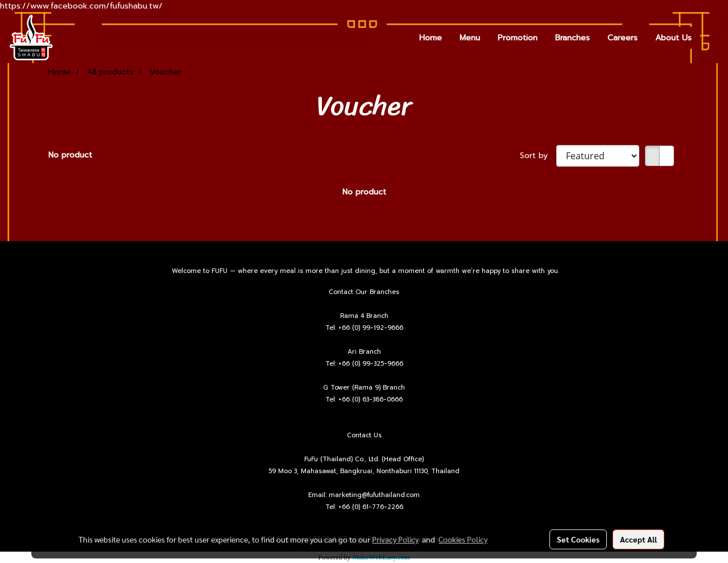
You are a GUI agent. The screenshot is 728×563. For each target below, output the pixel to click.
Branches (572, 38)
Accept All (638, 539)
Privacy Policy (395, 539)
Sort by (538, 156)
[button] (710, 38)
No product (70, 155)
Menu (470, 38)
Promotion (518, 38)
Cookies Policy (463, 539)
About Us (673, 38)
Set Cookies (578, 539)
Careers (622, 38)
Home (431, 38)
